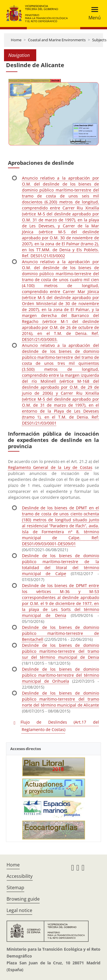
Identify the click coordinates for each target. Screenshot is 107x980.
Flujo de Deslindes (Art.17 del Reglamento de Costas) (60, 726)
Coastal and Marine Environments (57, 40)
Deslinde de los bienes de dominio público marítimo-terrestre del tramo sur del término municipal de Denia (60, 651)
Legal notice (19, 910)
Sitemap (15, 888)
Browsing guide (23, 899)
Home (16, 40)
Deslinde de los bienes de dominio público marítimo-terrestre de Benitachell (60, 633)
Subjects (99, 40)
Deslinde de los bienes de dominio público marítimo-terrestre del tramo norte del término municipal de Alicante (60, 699)
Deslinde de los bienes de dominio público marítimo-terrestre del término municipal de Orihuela (60, 675)
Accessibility (20, 876)
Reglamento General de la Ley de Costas (50, 467)
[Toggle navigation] (93, 14)
